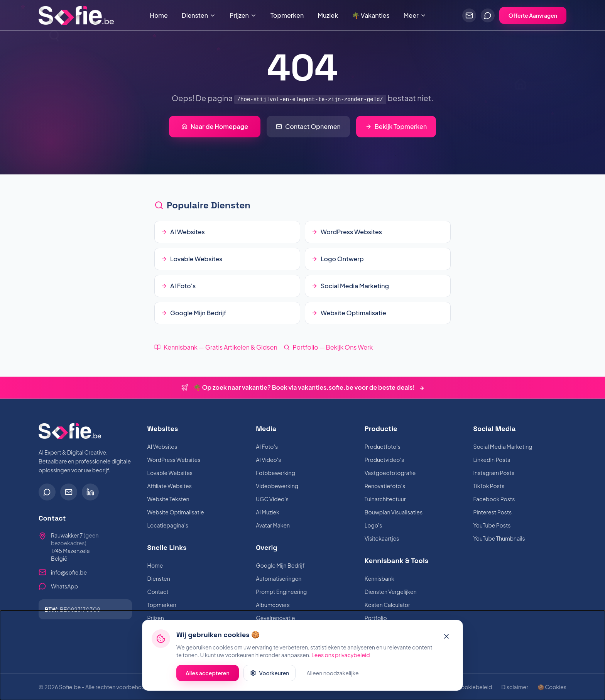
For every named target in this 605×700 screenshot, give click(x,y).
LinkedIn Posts (492, 460)
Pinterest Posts (492, 512)
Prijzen (243, 15)
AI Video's (268, 460)
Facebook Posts (494, 499)
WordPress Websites (174, 460)
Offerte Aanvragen (533, 15)
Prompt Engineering (281, 592)
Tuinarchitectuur (385, 499)
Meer (415, 15)
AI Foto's (267, 446)
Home (159, 15)
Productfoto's (383, 446)
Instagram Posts (494, 473)
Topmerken (287, 15)
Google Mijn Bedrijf (280, 565)
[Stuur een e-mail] (469, 15)
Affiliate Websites (170, 486)
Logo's (373, 525)
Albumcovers (273, 605)
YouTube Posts (492, 525)
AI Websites (162, 446)
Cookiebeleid (474, 687)
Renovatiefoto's (385, 486)
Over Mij (375, 644)
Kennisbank (379, 578)
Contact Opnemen (308, 126)
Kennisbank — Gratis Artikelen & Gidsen (216, 347)
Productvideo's (384, 460)
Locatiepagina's (168, 525)
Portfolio (376, 618)
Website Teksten (168, 499)
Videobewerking (277, 486)
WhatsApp (64, 586)
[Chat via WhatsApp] (488, 15)
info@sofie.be (69, 572)
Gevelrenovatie (275, 618)
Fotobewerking (275, 473)
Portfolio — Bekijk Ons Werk (328, 347)
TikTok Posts (489, 486)
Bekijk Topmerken (396, 126)
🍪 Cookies (552, 687)
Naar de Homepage (215, 126)
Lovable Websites (170, 473)
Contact (158, 592)
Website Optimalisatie (176, 512)
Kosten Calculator (387, 605)
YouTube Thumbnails (499, 538)
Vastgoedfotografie (390, 473)
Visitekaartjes (382, 538)
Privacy (395, 687)
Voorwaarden (430, 687)
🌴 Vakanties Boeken (174, 644)
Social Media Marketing (503, 446)
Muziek (328, 15)
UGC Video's (272, 499)
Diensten (199, 15)
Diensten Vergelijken (391, 592)
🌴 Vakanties (371, 15)
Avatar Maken (273, 525)
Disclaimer (515, 687)
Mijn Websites (165, 631)
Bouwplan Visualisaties (394, 512)
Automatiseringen (279, 578)
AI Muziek (268, 512)
